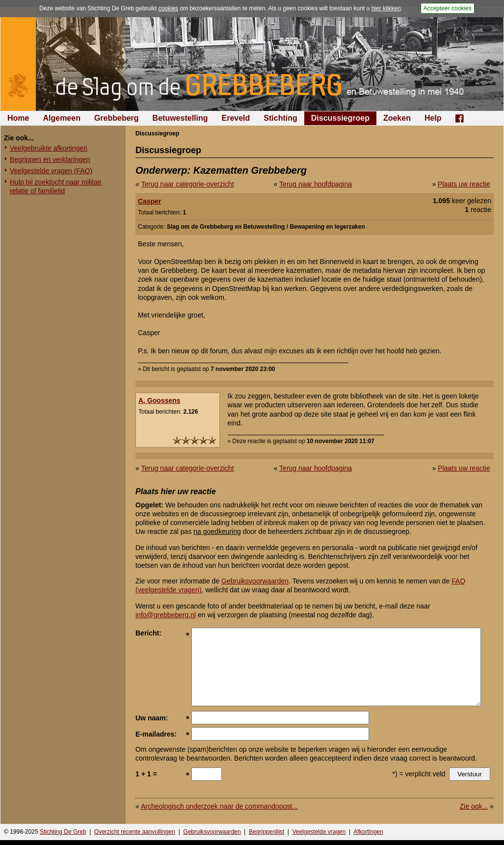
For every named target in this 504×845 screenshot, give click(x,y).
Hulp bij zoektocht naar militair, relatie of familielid (56, 186)
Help (433, 118)
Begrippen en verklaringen (50, 159)
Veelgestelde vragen (319, 832)
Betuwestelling (180, 118)
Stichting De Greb (63, 832)
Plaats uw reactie (464, 184)
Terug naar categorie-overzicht (187, 184)
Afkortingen (368, 832)
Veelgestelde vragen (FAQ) (51, 171)
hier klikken (386, 8)
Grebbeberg (117, 118)
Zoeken (397, 118)
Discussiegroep (340, 118)
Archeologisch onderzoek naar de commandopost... (219, 806)
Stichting (280, 118)
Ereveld (236, 118)
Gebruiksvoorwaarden (255, 581)
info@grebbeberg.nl (166, 615)
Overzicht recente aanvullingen (135, 832)
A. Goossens (159, 400)
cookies (168, 8)
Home (18, 118)
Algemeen (61, 118)
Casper (149, 201)
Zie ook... (474, 806)
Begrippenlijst (266, 832)
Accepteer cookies (448, 8)
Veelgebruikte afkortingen (49, 148)
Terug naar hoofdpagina (316, 184)
